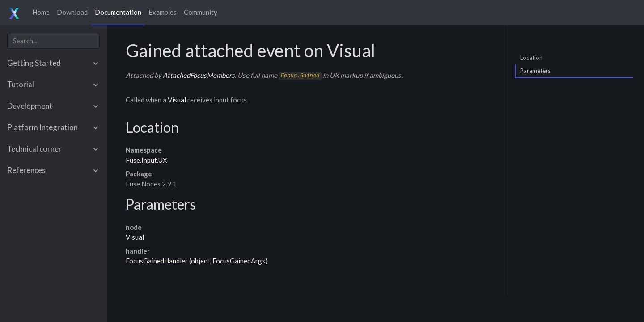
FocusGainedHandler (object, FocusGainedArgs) (197, 261)
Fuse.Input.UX (146, 160)
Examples (163, 12)
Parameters (535, 71)
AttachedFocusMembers (199, 75)
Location (531, 57)
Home (41, 12)
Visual (177, 100)
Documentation (118, 12)
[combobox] (53, 41)
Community (201, 12)
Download (72, 12)
